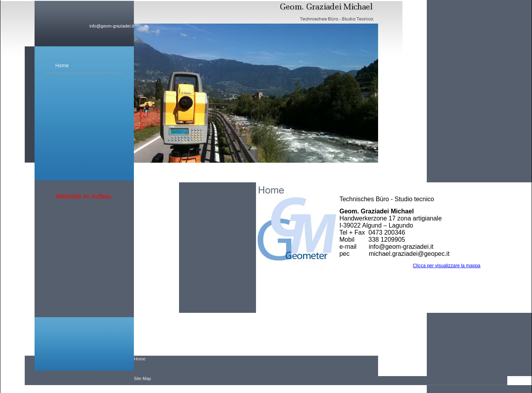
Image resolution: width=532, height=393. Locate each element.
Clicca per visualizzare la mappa (446, 266)
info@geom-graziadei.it (112, 26)
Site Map (142, 378)
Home (140, 359)
